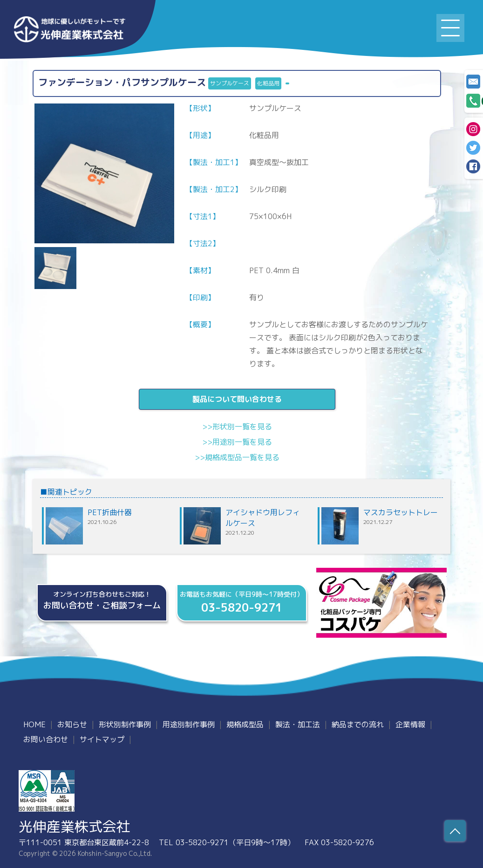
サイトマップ (102, 739)
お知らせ (72, 724)
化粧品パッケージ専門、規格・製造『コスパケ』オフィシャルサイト (381, 603)
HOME (34, 724)
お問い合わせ (46, 739)
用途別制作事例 (189, 724)
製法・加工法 (298, 724)
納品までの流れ (358, 724)
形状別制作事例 (125, 724)
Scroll (450, 825)
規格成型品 (245, 724)
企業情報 (410, 724)
